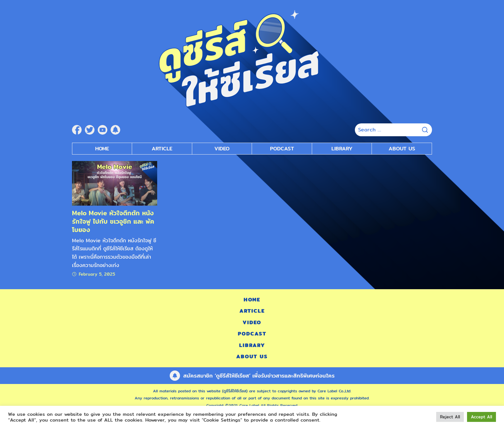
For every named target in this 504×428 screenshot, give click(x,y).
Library (342, 149)
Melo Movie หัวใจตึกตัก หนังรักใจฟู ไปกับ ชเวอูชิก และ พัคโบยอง (113, 221)
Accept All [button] (482, 417)
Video (252, 322)
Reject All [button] (450, 417)
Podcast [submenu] (282, 149)
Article (162, 149)
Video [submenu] (222, 149)
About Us (402, 149)
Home (102, 149)
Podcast (252, 334)
